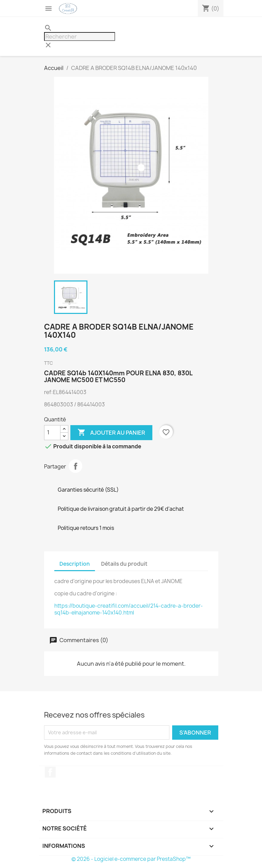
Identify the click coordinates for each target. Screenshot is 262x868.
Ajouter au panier (111, 433)
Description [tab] (75, 564)
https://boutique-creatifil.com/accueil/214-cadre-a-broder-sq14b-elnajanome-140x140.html (129, 609)
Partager (75, 466)
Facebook (50, 772)
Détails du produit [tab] (124, 564)
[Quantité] (52, 433)
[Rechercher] (80, 37)
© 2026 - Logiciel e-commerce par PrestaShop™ (131, 859)
